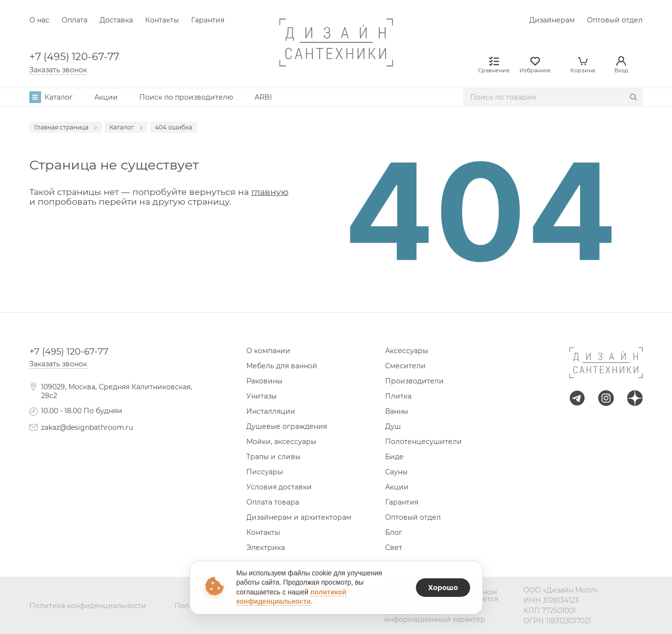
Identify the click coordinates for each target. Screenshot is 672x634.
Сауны (396, 472)
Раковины (264, 381)
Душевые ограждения (287, 426)
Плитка (398, 396)
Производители (414, 381)
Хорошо (443, 588)
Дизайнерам (552, 20)
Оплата (75, 20)
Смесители (405, 366)
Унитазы (261, 396)
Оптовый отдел (615, 20)
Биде (394, 457)
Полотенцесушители (423, 442)
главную (270, 192)
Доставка (116, 20)
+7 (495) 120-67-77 (74, 57)
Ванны (397, 411)
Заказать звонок (58, 70)
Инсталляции (271, 411)
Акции (106, 97)
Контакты (162, 20)
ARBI (263, 97)
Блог (394, 532)
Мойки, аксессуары (281, 442)
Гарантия (208, 20)
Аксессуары (407, 351)
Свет (394, 548)
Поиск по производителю (186, 97)
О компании (268, 351)
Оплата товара (273, 502)
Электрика (266, 548)
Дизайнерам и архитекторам (299, 517)
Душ (393, 426)
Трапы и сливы (273, 457)
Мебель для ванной (282, 366)
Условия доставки (279, 487)
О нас (39, 20)
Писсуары (265, 472)
